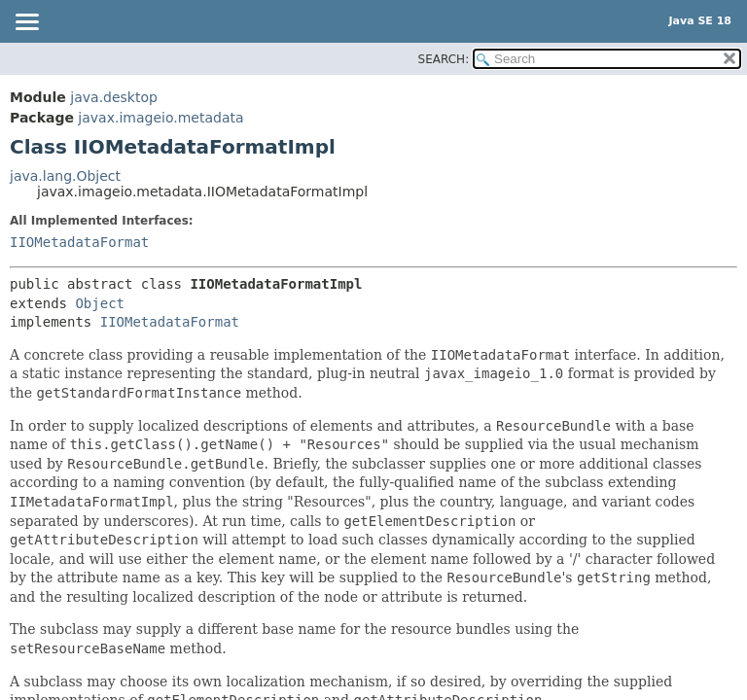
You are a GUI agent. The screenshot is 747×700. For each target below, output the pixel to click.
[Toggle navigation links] (26, 23)
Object (100, 303)
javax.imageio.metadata (160, 118)
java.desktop (114, 97)
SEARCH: (444, 59)
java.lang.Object (65, 176)
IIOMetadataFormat (79, 242)
